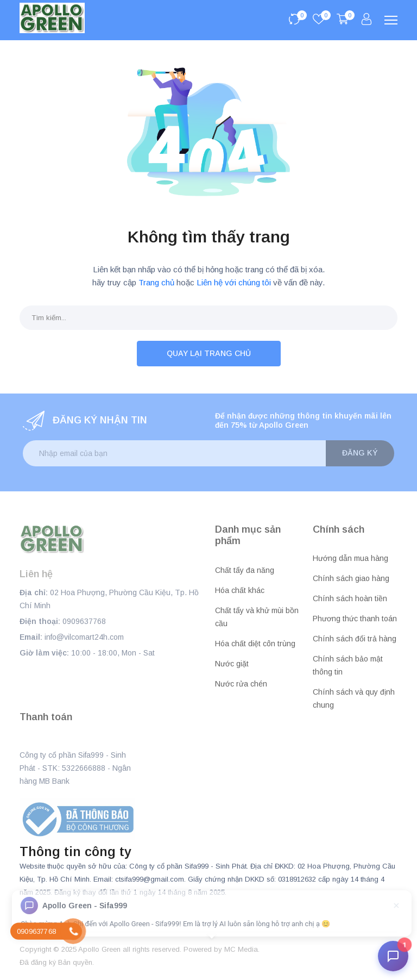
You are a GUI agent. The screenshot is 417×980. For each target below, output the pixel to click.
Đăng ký (360, 453)
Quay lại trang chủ (209, 353)
